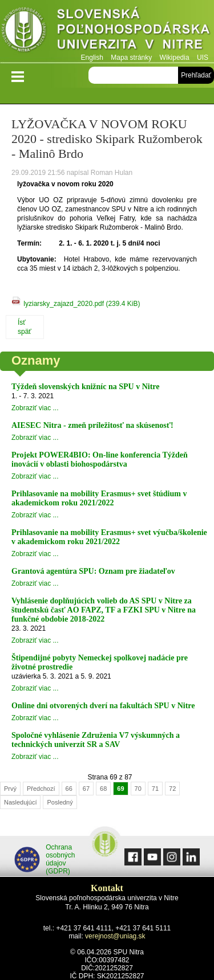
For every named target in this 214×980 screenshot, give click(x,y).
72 (172, 789)
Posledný (60, 802)
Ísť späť (25, 327)
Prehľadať (196, 75)
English (92, 58)
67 (86, 789)
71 (155, 789)
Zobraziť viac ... (35, 408)
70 (138, 789)
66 (69, 789)
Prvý (10, 789)
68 (103, 789)
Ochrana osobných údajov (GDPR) (45, 859)
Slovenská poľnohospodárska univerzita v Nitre (107, 31)
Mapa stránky (131, 58)
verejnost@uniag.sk (115, 936)
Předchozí (41, 789)
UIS (203, 58)
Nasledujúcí (20, 802)
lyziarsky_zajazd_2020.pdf (82, 304)
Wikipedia (175, 58)
